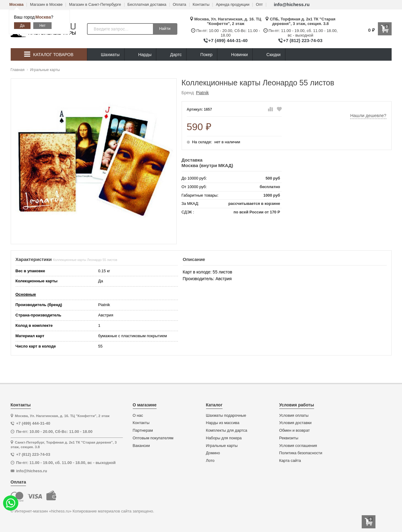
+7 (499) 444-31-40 (228, 40)
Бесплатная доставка (147, 5)
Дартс (171, 55)
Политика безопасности (301, 453)
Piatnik (202, 93)
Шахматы (106, 55)
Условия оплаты (294, 416)
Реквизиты (289, 438)
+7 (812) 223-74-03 (303, 40)
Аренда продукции (233, 5)
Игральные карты (222, 446)
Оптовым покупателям (153, 438)
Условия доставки (295, 423)
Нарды (140, 55)
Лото (210, 461)
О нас (138, 416)
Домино (213, 453)
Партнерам (143, 430)
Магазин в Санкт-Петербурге (95, 5)
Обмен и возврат (295, 430)
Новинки (235, 55)
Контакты (201, 5)
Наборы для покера (224, 438)
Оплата (179, 5)
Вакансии (141, 446)
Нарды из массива (223, 423)
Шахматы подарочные (226, 416)
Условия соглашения (298, 446)
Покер (202, 55)
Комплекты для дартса (227, 430)
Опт (259, 5)
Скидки (269, 55)
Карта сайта (290, 461)
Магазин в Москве (46, 5)
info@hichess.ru (292, 4)
